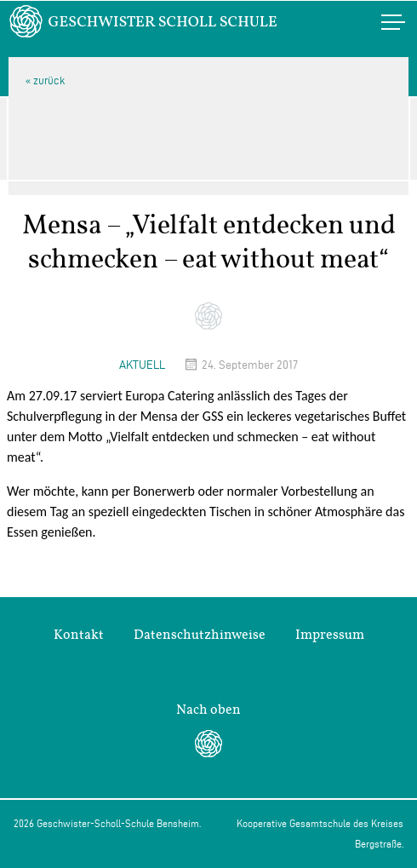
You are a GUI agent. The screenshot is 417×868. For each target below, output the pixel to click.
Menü (375, 22)
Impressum (330, 635)
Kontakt (79, 635)
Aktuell (142, 365)
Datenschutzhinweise (200, 635)
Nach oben (208, 710)
